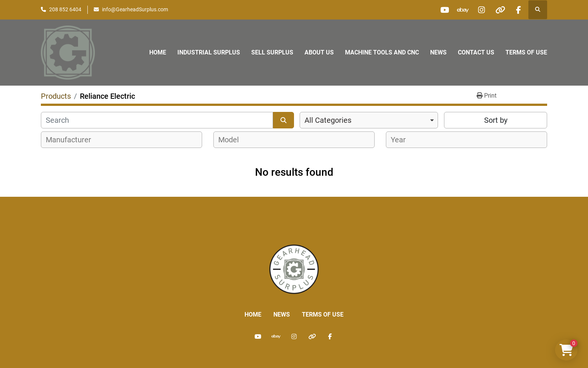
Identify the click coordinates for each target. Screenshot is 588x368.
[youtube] (442, 10)
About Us (319, 52)
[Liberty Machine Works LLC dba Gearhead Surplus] (294, 269)
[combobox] (369, 120)
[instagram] (480, 10)
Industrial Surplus (209, 52)
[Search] (157, 120)
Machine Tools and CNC (382, 52)
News (438, 52)
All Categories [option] (328, 120)
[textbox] (73, 140)
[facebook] (518, 10)
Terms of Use (526, 52)
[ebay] (461, 10)
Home (158, 52)
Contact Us (476, 52)
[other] (499, 10)
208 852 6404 (65, 9)
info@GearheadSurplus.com (135, 9)
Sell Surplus (272, 52)
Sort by (496, 120)
